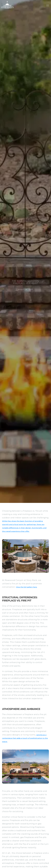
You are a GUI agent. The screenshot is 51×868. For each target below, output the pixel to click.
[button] (48, 6)
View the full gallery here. (27, 587)
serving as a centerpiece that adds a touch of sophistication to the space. (25, 738)
